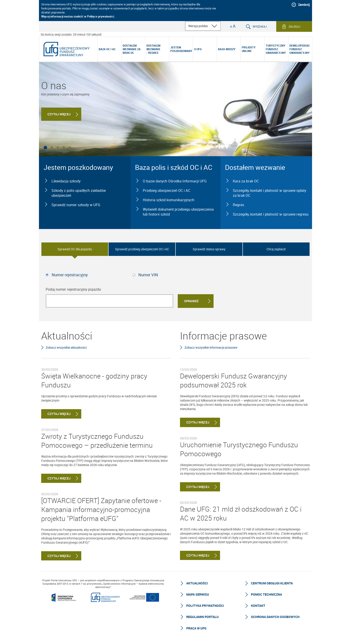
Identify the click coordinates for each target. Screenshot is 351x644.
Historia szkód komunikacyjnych (169, 200)
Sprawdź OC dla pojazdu (75, 249)
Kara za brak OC (246, 181)
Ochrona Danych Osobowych (275, 617)
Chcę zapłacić (276, 249)
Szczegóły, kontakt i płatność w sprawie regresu (271, 214)
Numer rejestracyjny (70, 275)
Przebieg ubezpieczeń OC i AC (167, 190)
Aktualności (197, 583)
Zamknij (304, 5)
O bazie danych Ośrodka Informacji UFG (175, 181)
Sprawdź (191, 301)
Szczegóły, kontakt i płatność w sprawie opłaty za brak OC (270, 193)
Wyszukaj (260, 26)
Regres (238, 205)
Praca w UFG (196, 628)
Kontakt (258, 606)
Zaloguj (294, 26)
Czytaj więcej (59, 114)
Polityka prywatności (205, 606)
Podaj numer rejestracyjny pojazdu (73, 289)
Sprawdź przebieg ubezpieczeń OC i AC (142, 249)
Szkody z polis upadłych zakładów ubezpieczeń (79, 193)
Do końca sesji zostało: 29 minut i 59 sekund (71, 34)
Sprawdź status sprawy (209, 249)
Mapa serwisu (198, 594)
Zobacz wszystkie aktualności (66, 347)
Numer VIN (148, 275)
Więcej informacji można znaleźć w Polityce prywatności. (78, 16)
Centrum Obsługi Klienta (272, 583)
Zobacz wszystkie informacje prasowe (211, 347)
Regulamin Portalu (202, 617)
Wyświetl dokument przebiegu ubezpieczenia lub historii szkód (178, 212)
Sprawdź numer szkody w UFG (76, 205)
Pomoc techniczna (266, 594)
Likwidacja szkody (66, 181)
